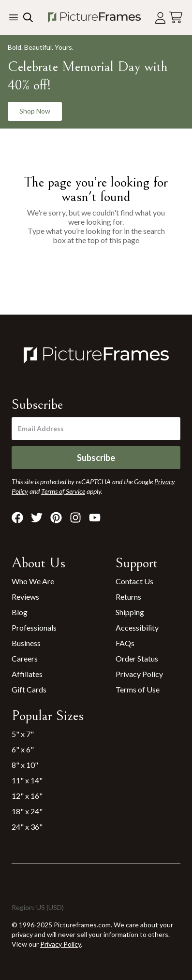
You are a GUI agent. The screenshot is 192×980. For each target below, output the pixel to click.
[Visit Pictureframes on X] (37, 518)
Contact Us (134, 581)
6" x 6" (23, 749)
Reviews (25, 597)
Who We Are (33, 581)
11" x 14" (27, 780)
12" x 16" (27, 796)
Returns (128, 597)
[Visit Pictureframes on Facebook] (17, 518)
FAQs (125, 643)
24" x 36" (27, 827)
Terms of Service (63, 491)
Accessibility (137, 627)
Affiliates (27, 674)
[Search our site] (27, 17)
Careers (25, 658)
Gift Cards (29, 689)
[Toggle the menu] (14, 17)
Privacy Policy (139, 674)
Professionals (34, 627)
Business (26, 643)
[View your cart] (176, 18)
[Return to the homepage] (94, 17)
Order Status (137, 658)
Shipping (130, 612)
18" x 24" (27, 811)
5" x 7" (23, 734)
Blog (20, 612)
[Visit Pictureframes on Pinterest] (56, 518)
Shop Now (35, 111)
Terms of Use (138, 689)
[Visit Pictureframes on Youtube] (95, 518)
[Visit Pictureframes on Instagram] (75, 518)
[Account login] (160, 18)
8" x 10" (25, 765)
